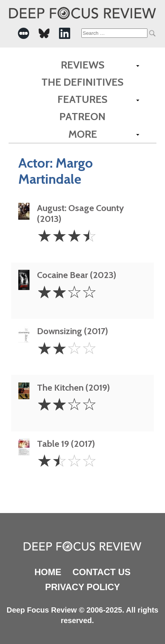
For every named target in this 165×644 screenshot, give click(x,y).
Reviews (83, 65)
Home (48, 572)
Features (82, 99)
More (83, 134)
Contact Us (102, 572)
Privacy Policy (82, 587)
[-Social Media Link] (24, 33)
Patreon (82, 116)
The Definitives (82, 82)
